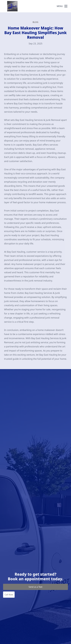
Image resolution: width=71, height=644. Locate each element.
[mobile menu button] (66, 6)
